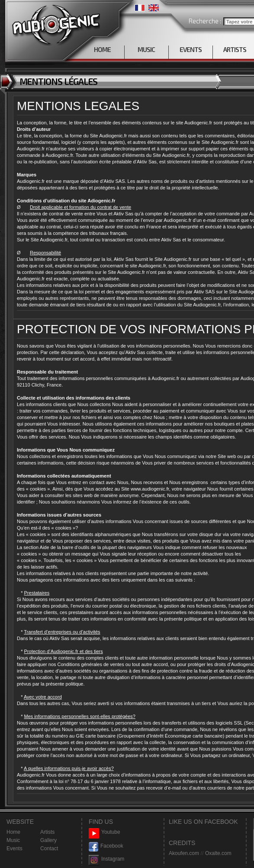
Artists (47, 832)
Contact (49, 848)
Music (13, 840)
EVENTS (191, 49)
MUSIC (146, 49)
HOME (102, 49)
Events (14, 848)
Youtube (104, 832)
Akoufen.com (184, 853)
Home (13, 832)
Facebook (106, 846)
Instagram (106, 859)
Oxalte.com (218, 853)
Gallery (48, 840)
